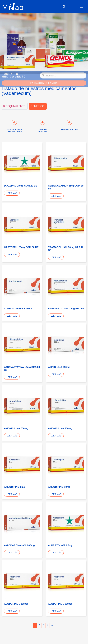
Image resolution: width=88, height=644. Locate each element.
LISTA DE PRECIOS (42, 131)
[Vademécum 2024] (69, 122)
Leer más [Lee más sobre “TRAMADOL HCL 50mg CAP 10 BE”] (56, 257)
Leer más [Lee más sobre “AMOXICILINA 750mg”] (12, 436)
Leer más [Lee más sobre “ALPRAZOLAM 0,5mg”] (56, 553)
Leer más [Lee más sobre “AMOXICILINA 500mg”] (56, 436)
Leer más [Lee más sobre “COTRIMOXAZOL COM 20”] (12, 316)
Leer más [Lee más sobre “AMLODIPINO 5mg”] (12, 494)
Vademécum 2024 (69, 129)
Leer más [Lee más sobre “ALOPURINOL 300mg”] (12, 611)
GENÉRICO (37, 106)
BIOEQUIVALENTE (14, 106)
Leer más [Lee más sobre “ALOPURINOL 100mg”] (56, 611)
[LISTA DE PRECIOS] (42, 122)
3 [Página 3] (44, 625)
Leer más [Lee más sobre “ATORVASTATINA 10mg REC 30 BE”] (12, 377)
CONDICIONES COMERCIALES (14, 131)
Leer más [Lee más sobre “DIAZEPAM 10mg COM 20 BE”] (12, 193)
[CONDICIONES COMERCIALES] (14, 122)
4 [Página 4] (48, 625)
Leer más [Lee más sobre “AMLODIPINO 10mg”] (56, 494)
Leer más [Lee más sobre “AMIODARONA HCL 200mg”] (12, 553)
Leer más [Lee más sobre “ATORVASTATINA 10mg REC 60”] (56, 316)
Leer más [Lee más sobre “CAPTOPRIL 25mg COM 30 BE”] (12, 254)
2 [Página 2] (39, 625)
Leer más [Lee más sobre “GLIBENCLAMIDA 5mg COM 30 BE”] (56, 196)
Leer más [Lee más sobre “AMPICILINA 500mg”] (56, 374)
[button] (64, 7)
